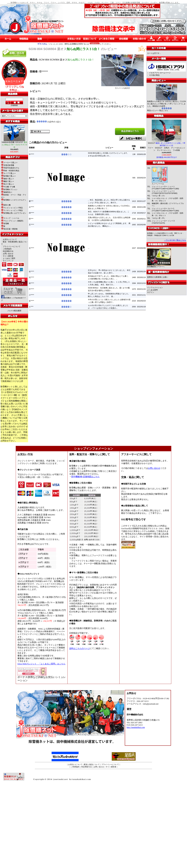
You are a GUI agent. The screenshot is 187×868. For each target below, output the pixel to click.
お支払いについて (10, 239)
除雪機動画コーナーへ (159, 266)
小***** (31, 295)
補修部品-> (7, 192)
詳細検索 (14, 105)
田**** (31, 219)
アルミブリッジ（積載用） (13, 221)
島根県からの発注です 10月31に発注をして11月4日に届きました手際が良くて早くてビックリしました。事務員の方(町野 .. (167, 104)
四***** (31, 213)
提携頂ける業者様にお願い (158, 277)
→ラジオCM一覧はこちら (175, 240)
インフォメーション (155, 287)
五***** (31, 225)
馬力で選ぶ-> (7, 184)
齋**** (31, 201)
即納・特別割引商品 (10, 171)
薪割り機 (6, 205)
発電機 (5, 223)
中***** (31, 154)
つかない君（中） (159, 218)
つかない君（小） (159, 196)
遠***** (31, 178)
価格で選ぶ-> (7, 179)
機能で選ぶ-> (7, 181)
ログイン (151, 292)
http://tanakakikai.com (136, 727)
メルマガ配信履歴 (14, 311)
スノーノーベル (158, 184)
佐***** (31, 271)
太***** (31, 207)
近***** (31, 301)
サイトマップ (8, 261)
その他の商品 (154, 75)
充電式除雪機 (8, 165)
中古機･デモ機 (8, 187)
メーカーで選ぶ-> (9, 163)
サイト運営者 (8, 256)
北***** (31, 277)
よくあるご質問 (9, 258)
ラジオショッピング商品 (12, 210)
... (89, 178)
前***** (31, 283)
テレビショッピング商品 (12, 208)
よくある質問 (152, 290)
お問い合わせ (8, 254)
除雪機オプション (9, 189)
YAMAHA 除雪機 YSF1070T (14, 145)
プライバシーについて (12, 246)
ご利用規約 (7, 249)
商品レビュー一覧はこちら (158, 110)
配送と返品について (92, 764)
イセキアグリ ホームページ (160, 73)
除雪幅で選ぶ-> (8, 176)
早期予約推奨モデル (10, 168)
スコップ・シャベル (10, 218)
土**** (31, 307)
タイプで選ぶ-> (8, 173)
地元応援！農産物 (9, 229)
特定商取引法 (8, 251)
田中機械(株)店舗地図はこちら (85, 477)
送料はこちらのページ (80, 648)
